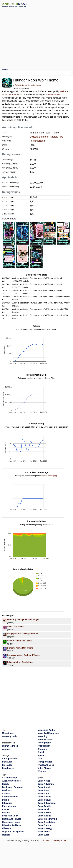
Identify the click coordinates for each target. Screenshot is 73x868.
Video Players (45, 768)
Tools (40, 759)
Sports (41, 755)
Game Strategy (45, 828)
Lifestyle (6, 828)
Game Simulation (46, 822)
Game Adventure (46, 784)
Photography (44, 743)
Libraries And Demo (12, 825)
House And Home (11, 822)
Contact (56, 840)
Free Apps (7, 765)
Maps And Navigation (13, 832)
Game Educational (47, 803)
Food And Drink (10, 816)
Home (63, 840)
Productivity (44, 746)
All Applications (10, 759)
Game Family (44, 806)
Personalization (53, 95)
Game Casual (44, 800)
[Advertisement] (29, 37)
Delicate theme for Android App (28, 85)
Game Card (43, 793)
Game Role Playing (47, 819)
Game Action (44, 781)
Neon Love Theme (16, 627)
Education (7, 803)
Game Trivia (44, 832)
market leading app (49, 476)
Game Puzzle (44, 813)
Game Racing (44, 816)
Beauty (6, 784)
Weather (42, 771)
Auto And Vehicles (11, 781)
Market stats (8, 733)
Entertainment (9, 806)
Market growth (9, 736)
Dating (5, 800)
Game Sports (44, 825)
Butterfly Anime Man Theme (20, 648)
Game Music (44, 809)
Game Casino (44, 797)
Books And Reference (13, 787)
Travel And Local (46, 765)
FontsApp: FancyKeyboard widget (23, 619)
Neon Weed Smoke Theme (19, 641)
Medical (6, 835)
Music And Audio (46, 730)
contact (6, 749)
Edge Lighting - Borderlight (20, 662)
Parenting (42, 736)
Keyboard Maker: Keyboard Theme (23, 655)
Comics (6, 793)
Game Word (43, 835)
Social (41, 752)
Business (7, 790)
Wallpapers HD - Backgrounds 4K (23, 634)
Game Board (44, 790)
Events (6, 809)
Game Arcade (44, 787)
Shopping (42, 749)
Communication (10, 797)
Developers (8, 768)
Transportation (45, 762)
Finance (6, 813)
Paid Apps (7, 762)
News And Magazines (48, 733)
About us (47, 840)
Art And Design (10, 778)
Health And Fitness (12, 819)
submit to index (10, 746)
